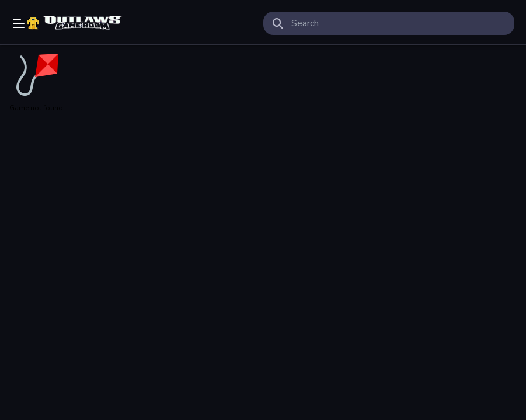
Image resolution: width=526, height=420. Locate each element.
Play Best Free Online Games (76, 23)
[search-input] (398, 23)
